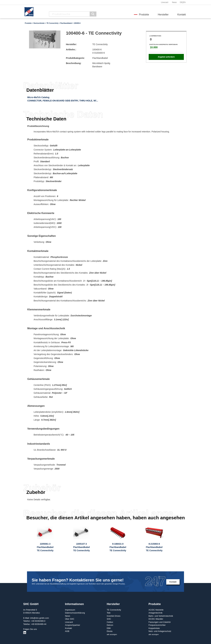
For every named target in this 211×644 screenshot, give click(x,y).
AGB (67, 631)
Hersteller (163, 15)
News (174, 2)
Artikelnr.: (71, 50)
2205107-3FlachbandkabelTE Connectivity (81, 547)
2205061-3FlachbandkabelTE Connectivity (45, 547)
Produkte (144, 15)
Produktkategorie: (75, 58)
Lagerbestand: (155, 36)
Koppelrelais (154, 628)
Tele (109, 613)
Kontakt (182, 15)
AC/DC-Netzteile (156, 610)
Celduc (110, 622)
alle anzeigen (112, 634)
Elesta (110, 631)
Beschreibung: (74, 63)
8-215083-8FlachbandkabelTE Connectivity (154, 547)
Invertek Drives (114, 616)
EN (184, 2)
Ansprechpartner (73, 625)
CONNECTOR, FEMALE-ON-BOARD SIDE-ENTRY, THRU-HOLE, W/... (63, 101)
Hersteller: (71, 44)
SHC (109, 619)
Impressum (70, 610)
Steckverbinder (39, 23)
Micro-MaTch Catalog (38, 97)
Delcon (110, 625)
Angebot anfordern (166, 57)
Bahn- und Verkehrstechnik (161, 616)
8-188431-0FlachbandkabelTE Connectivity (118, 547)
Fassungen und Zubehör (160, 622)
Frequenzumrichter (157, 625)
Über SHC (70, 619)
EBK (109, 628)
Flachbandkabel (66, 23)
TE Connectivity (52, 23)
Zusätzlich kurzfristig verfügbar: (164, 44)
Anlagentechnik (156, 613)
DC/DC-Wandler (156, 619)
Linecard (165, 2)
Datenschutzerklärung (75, 613)
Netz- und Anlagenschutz (160, 631)
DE (181, 2)
